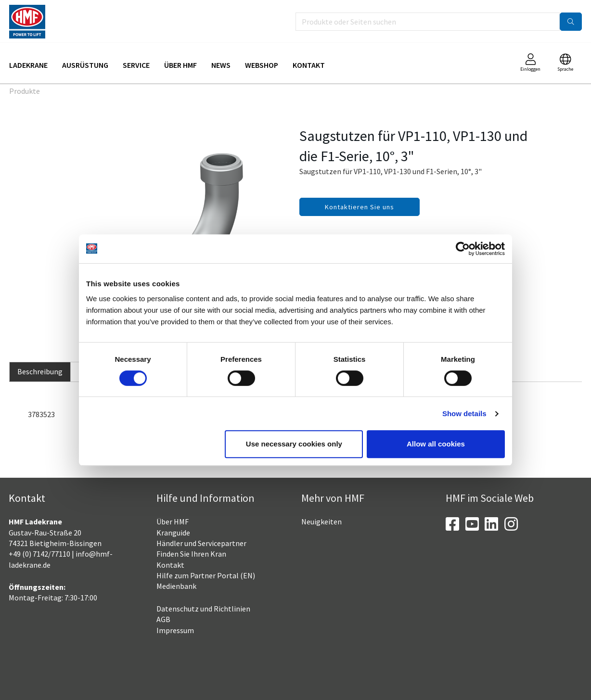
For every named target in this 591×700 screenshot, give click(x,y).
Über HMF (180, 65)
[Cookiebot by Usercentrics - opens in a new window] (463, 249)
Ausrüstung (85, 65)
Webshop (262, 65)
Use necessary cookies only (294, 444)
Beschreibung (40, 371)
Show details (464, 414)
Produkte (25, 91)
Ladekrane (28, 65)
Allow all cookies (436, 444)
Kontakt (309, 65)
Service (136, 65)
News (221, 65)
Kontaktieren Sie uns (360, 207)
